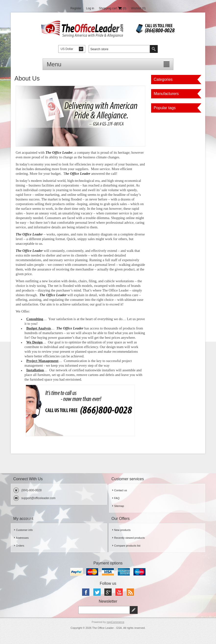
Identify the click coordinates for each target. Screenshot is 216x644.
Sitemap (119, 506)
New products (122, 530)
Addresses (22, 538)
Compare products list (127, 546)
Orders (20, 546)
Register (76, 8)
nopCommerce (116, 622)
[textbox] (119, 49)
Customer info (24, 530)
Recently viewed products (129, 538)
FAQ (117, 498)
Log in (90, 8)
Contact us (121, 490)
